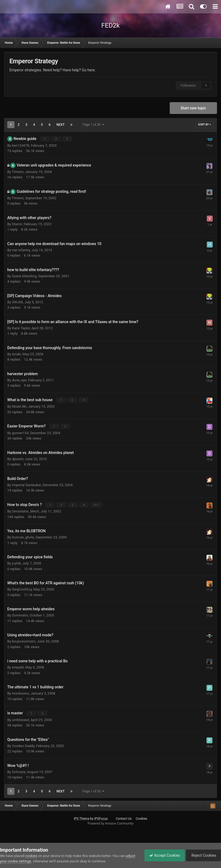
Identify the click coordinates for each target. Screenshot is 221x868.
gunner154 (20, 432)
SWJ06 (17, 302)
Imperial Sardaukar (26, 484)
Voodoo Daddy (23, 745)
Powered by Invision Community (110, 823)
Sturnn (17, 224)
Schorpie (19, 771)
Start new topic (193, 108)
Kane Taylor (21, 328)
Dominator (20, 615)
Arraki (16, 354)
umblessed (20, 719)
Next (60, 125)
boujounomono (24, 641)
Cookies (141, 818)
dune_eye (19, 380)
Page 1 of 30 (93, 125)
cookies (31, 856)
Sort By (205, 125)
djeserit (18, 458)
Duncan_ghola (23, 537)
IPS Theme (82, 818)
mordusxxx (20, 693)
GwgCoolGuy (22, 589)
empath (18, 667)
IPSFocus (101, 818)
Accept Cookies (162, 855)
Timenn (18, 171)
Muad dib (19, 406)
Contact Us (124, 818)
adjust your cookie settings (21, 861)
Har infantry (21, 250)
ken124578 (20, 145)
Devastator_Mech (25, 511)
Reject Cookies (202, 855)
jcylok (16, 563)
